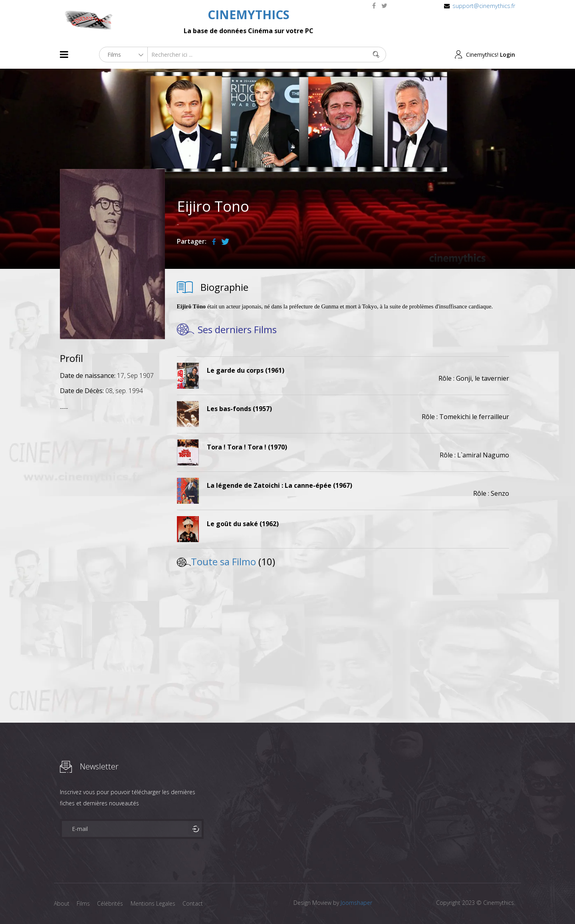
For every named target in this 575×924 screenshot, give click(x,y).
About (62, 903)
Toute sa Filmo (223, 561)
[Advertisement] (112, 537)
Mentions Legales (155, 903)
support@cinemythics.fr (484, 6)
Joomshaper (356, 903)
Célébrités (112, 903)
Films (84, 903)
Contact (195, 903)
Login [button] (508, 55)
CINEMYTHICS (249, 15)
